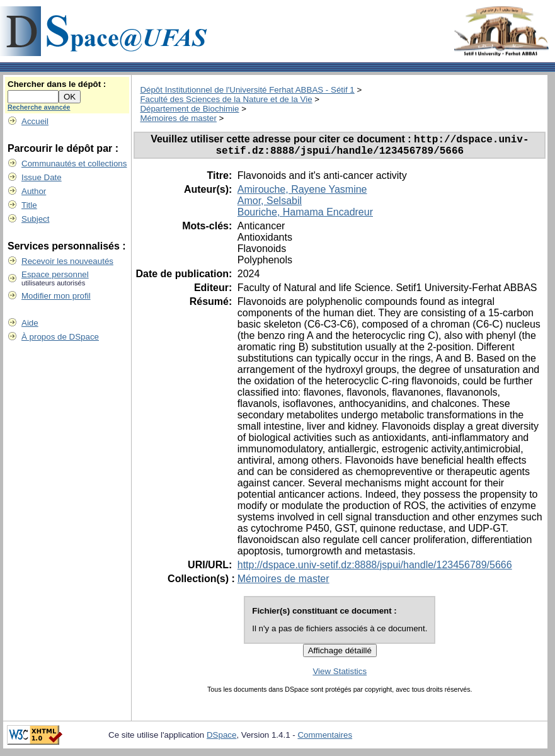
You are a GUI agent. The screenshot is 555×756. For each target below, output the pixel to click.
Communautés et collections (74, 163)
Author (34, 191)
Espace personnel (55, 274)
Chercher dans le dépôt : (57, 84)
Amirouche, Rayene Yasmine (302, 194)
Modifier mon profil (56, 296)
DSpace (221, 739)
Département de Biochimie (189, 109)
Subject (35, 219)
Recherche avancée (39, 107)
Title (29, 205)
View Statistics (340, 676)
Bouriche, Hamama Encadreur (305, 216)
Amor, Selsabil (270, 205)
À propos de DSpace (60, 337)
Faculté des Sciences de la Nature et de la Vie (226, 99)
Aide (30, 323)
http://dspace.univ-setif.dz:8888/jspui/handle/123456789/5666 (375, 569)
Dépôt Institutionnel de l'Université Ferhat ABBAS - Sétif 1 (247, 90)
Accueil (35, 121)
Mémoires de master (178, 118)
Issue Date (42, 177)
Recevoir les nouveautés (67, 261)
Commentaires (325, 739)
